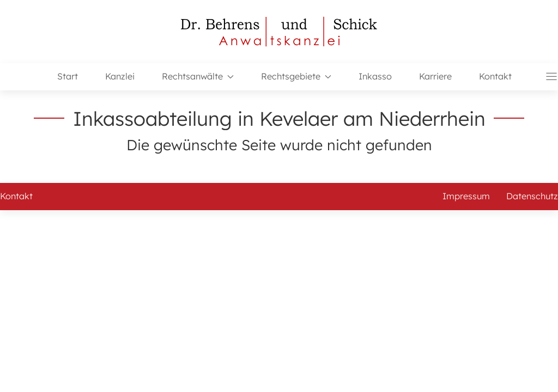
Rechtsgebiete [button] (296, 76)
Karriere (435, 76)
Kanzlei (120, 76)
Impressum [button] (466, 196)
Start (68, 76)
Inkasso (375, 76)
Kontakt (495, 76)
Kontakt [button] (16, 196)
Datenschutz (532, 196)
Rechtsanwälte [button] (198, 76)
